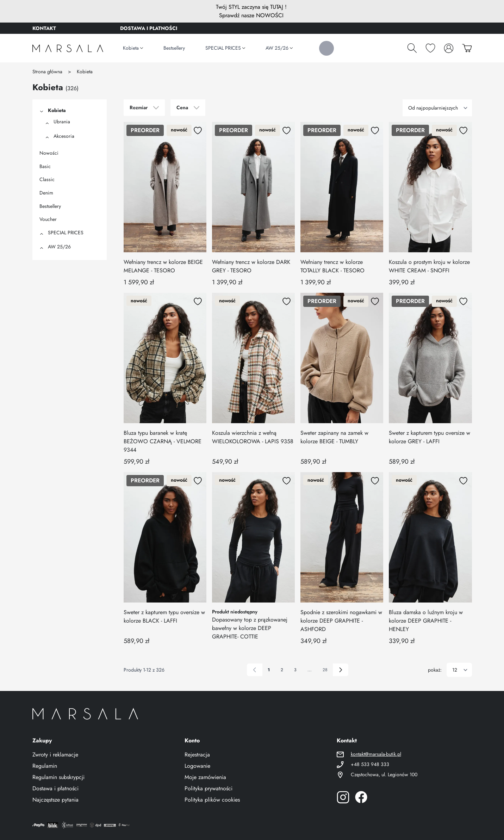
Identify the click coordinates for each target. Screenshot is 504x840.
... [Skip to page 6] (310, 670)
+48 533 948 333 (370, 764)
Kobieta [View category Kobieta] (57, 110)
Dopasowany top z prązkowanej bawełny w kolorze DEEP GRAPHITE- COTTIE (250, 628)
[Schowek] (430, 48)
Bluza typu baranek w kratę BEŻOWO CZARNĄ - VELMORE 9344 (163, 441)
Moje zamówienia (205, 777)
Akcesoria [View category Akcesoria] (64, 136)
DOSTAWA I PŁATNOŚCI (149, 28)
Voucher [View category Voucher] (48, 219)
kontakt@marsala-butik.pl (376, 754)
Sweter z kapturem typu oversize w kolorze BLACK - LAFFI (164, 616)
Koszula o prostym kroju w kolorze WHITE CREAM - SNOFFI (429, 266)
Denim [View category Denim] (46, 193)
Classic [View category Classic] (47, 179)
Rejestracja (197, 755)
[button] (41, 111)
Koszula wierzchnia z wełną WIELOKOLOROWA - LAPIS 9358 (253, 437)
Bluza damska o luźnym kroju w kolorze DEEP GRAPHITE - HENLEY (426, 621)
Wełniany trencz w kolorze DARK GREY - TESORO (251, 266)
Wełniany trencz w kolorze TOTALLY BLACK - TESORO (332, 266)
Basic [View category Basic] (45, 166)
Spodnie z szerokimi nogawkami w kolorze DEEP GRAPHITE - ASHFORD (341, 621)
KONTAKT (44, 28)
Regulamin (45, 766)
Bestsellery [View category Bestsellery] (50, 206)
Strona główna (47, 72)
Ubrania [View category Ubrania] (62, 122)
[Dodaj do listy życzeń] (198, 130)
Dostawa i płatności (55, 788)
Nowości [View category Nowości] (49, 153)
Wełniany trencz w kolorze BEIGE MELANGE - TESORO (163, 266)
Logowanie (197, 766)
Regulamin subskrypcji (58, 777)
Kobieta (85, 72)
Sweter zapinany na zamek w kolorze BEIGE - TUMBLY (334, 437)
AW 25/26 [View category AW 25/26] (59, 247)
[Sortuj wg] (437, 108)
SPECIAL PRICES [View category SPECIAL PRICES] (66, 233)
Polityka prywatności (209, 788)
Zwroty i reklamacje (55, 755)
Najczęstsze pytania (55, 800)
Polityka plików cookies (212, 800)
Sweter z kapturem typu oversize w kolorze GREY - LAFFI (430, 437)
